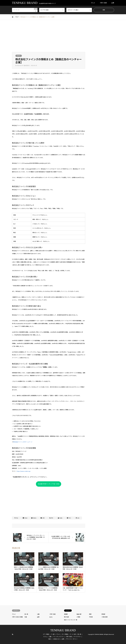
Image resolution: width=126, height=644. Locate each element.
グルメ (93, 3)
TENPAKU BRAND (63, 630)
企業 (113, 3)
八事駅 (78, 617)
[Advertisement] (63, 36)
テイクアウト (77, 637)
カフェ (45, 637)
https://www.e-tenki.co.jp (24, 471)
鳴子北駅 (66, 617)
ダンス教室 (65, 634)
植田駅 (66, 614)
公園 (38, 614)
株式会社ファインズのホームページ (23, 442)
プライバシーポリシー (72, 639)
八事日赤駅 (105, 617)
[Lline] (43, 518)
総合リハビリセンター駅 (71, 620)
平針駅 (91, 617)
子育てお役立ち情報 (17, 617)
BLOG (19, 56)
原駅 (90, 614)
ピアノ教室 (46, 634)
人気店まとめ (56, 639)
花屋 (26, 617)
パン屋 (53, 634)
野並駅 (103, 614)
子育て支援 (103, 3)
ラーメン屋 (73, 634)
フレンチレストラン (58, 637)
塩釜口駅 (79, 614)
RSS (13, 634)
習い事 (26, 614)
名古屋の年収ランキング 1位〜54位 (49, 484)
